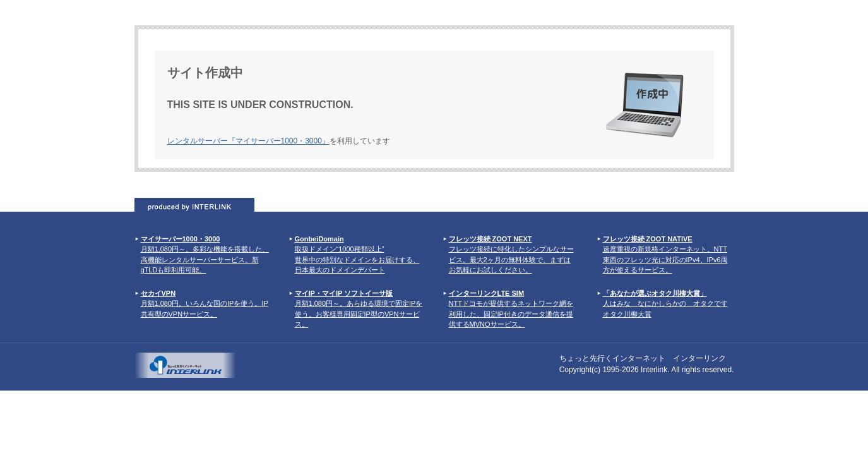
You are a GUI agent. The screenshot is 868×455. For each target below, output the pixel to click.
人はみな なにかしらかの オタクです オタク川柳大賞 (665, 304)
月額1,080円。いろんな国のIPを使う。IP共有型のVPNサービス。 (205, 304)
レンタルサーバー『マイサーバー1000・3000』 (248, 141)
